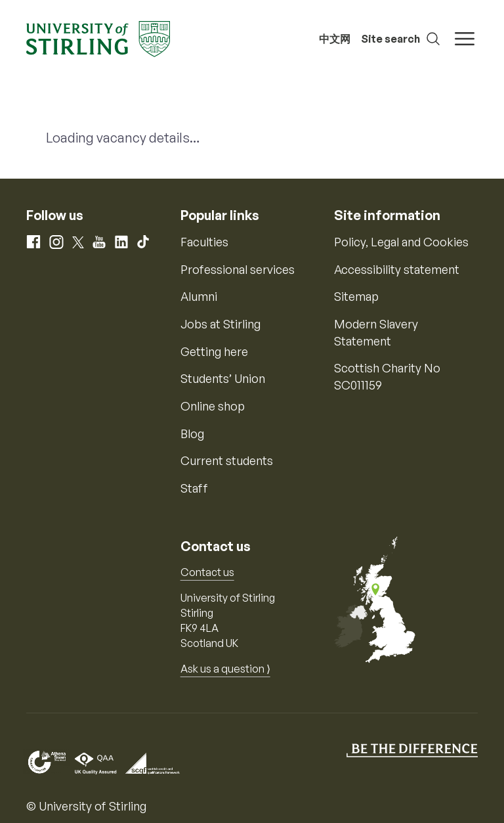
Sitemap (356, 296)
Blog (192, 434)
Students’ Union (223, 378)
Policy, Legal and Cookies (401, 242)
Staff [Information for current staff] (194, 488)
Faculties (204, 242)
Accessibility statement (397, 269)
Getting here (214, 351)
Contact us (207, 572)
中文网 (335, 39)
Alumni (199, 296)
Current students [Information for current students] (227, 460)
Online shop (213, 406)
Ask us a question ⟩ (225, 669)
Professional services (238, 269)
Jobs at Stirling (220, 324)
